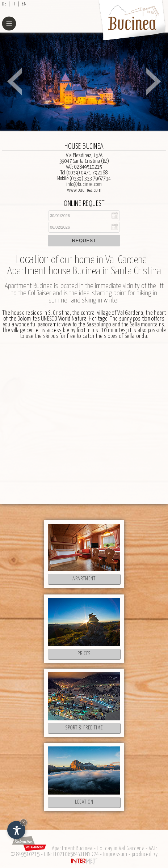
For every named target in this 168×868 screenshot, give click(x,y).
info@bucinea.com (84, 184)
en (24, 4)
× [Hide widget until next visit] (24, 822)
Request (84, 240)
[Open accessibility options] (16, 830)
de (4, 4)
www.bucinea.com (84, 190)
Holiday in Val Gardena (121, 849)
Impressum (115, 854)
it (14, 4)
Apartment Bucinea (72, 849)
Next (154, 81)
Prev (14, 81)
